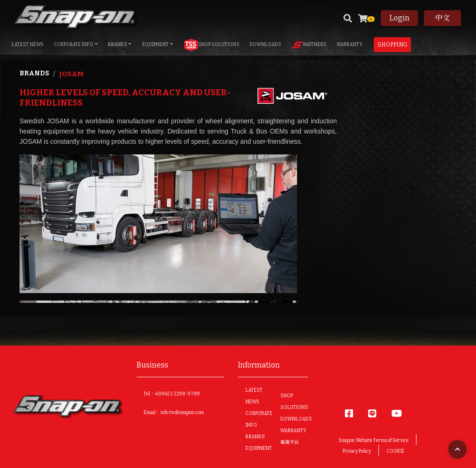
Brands (34, 73)
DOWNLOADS (265, 45)
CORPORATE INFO (74, 45)
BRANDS (118, 45)
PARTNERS (309, 45)
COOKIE (395, 451)
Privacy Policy (357, 451)
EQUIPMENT (155, 45)
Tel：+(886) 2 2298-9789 (172, 394)
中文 (443, 18)
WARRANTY (350, 45)
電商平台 (290, 442)
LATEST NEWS (28, 45)
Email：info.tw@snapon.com (174, 413)
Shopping (392, 45)
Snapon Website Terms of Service (374, 441)
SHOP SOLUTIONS (212, 45)
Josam (71, 74)
